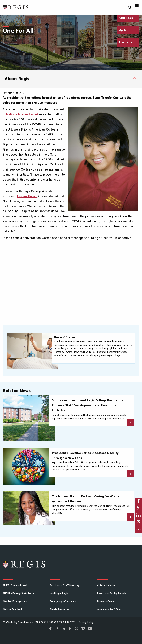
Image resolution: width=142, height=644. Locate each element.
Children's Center (106, 585)
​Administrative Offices (109, 609)
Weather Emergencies (15, 601)
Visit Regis (126, 18)
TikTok (50, 629)
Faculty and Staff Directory (65, 585)
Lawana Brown (27, 196)
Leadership (126, 42)
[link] (139, 501)
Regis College (24, 564)
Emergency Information (63, 601)
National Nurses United (22, 114)
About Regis (17, 79)
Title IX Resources (60, 609)
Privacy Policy (86, 622)
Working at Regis (59, 593)
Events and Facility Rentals (112, 593)
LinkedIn (63, 629)
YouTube (90, 629)
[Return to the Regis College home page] (16, 7)
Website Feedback (13, 609)
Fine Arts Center (106, 601)
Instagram (57, 629)
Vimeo (83, 629)
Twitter (76, 629)
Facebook (70, 629)
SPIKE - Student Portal (15, 585)
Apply (123, 30)
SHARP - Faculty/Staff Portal (18, 593)
